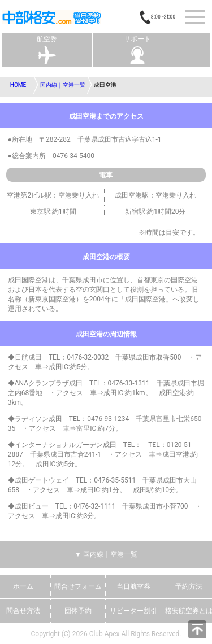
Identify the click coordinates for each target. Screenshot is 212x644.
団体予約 (78, 611)
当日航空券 (133, 586)
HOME (18, 85)
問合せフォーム (78, 586)
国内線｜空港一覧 (63, 85)
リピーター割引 (133, 611)
